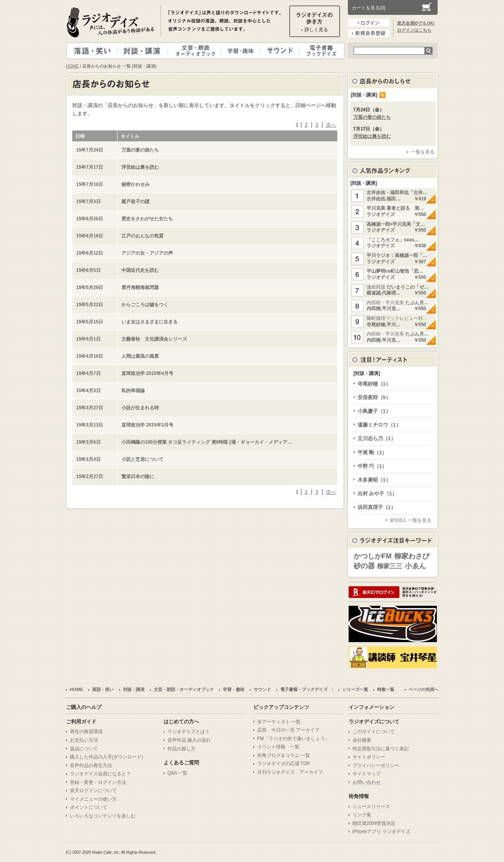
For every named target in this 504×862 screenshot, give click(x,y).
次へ (331, 125)
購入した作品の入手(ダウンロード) (107, 757)
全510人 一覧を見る (411, 520)
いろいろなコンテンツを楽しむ (103, 816)
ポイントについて (89, 807)
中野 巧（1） (372, 466)
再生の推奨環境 (86, 732)
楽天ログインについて (93, 791)
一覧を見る (423, 152)
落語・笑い (92, 51)
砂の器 (364, 566)
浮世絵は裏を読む (372, 136)
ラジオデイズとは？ (189, 732)
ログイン (369, 23)
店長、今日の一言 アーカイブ (288, 730)
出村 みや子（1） (378, 493)
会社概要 (362, 740)
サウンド (278, 51)
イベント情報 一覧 (278, 747)
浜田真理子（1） (377, 507)
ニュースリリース (371, 807)
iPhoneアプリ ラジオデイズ (382, 832)
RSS (383, 95)
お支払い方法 (84, 740)
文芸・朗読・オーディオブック (198, 51)
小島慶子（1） (374, 411)
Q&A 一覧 (178, 773)
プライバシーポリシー (376, 766)
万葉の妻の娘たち (372, 117)
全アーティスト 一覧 (279, 722)
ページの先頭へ (423, 689)
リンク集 (362, 815)
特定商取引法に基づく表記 (381, 749)
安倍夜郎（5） (374, 397)
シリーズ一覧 (355, 689)
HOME (72, 66)
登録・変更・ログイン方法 (98, 782)
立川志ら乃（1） (377, 438)
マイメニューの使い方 (93, 799)
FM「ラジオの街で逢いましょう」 (293, 739)
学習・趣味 (241, 51)
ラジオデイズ (112, 22)
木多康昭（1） (374, 480)
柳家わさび (412, 556)
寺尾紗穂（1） (374, 384)
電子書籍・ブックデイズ (321, 51)
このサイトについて (374, 732)
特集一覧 (386, 689)
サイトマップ (367, 774)
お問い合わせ (367, 782)
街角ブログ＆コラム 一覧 (284, 755)
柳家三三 (390, 566)
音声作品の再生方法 (91, 766)
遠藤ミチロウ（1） (379, 425)
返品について (84, 749)
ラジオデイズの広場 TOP (284, 764)
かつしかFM (373, 556)
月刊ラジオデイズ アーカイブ (290, 772)
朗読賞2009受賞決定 (374, 823)
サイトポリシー (369, 757)
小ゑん (415, 566)
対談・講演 (144, 51)
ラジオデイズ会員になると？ (100, 774)
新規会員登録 (369, 33)
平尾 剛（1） (372, 452)
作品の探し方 (182, 749)
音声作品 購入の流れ (189, 740)
